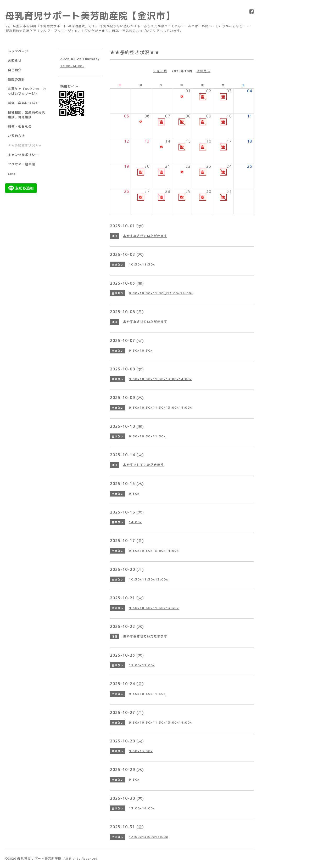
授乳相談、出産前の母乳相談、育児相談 (27, 115)
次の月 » (203, 71)
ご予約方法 (16, 136)
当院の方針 (16, 79)
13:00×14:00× (72, 66)
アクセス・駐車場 (21, 164)
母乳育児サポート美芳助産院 (39, 858)
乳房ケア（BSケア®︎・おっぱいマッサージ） (27, 91)
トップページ (18, 51)
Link (12, 174)
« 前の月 (160, 71)
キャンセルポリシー (23, 155)
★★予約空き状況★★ (25, 145)
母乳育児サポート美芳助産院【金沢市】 (90, 16)
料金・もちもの (20, 126)
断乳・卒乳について (23, 103)
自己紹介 (15, 70)
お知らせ (15, 61)
